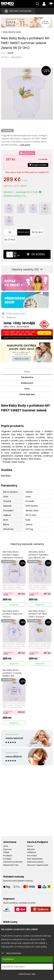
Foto (27, 389)
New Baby (16, 57)
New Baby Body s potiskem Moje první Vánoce (13, 614)
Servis (30, 846)
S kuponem (8, 593)
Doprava (7, 849)
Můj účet (31, 849)
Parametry (27, 377)
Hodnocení (27, 383)
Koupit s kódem (38, 165)
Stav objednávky (35, 859)
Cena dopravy (27, 394)
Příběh (6, 852)
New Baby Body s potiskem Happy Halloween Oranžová (13, 555)
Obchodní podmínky (13, 862)
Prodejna (8, 856)
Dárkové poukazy (35, 862)
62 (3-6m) (10, 240)
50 (10, 232)
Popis (27, 372)
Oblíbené (32, 852)
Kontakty (7, 859)
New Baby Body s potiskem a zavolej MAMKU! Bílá (12, 673)
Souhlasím (8, 959)
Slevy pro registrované (38, 865)
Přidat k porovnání (14, 314)
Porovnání (32, 856)
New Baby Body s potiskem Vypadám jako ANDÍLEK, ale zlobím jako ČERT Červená (39, 558)
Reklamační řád (11, 865)
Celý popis (25, 145)
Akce (6, 846)
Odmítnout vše (27, 974)
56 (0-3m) (24, 232)
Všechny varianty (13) (27, 269)
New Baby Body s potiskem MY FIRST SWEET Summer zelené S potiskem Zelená (38, 617)
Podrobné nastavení (14, 967)
